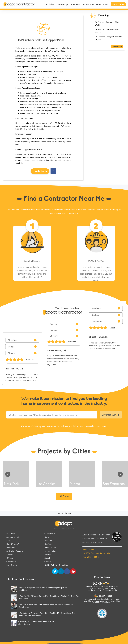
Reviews (75, 4)
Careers (48, 562)
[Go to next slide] (120, 474)
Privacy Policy (50, 551)
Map (8, 541)
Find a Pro (11, 534)
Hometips (63, 4)
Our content (50, 534)
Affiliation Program (15, 551)
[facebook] (53, 171)
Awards (48, 555)
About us (48, 541)
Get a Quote (118, 4)
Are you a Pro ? (13, 537)
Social (47, 558)
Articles (50, 4)
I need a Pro (102, 4)
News (47, 537)
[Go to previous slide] (8, 474)
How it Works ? (13, 544)
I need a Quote (40, 171)
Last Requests (12, 565)
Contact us (11, 562)
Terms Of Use (50, 548)
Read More (117, 46)
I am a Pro (88, 4)
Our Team (49, 544)
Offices (10, 558)
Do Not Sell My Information (56, 565)
